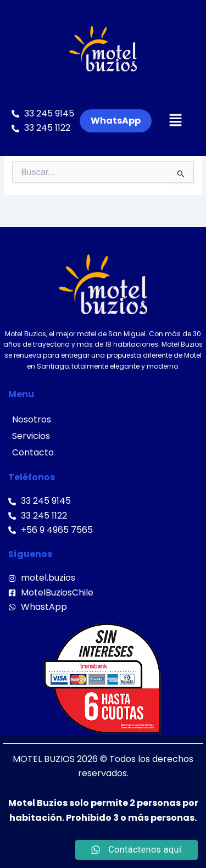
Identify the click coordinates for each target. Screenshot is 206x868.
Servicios (31, 436)
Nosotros (32, 419)
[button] (176, 121)
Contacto (33, 452)
